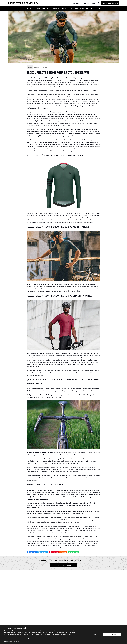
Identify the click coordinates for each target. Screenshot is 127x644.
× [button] (125, 627)
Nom (29, 586)
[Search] (99, 3)
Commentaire (31, 594)
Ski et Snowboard (43, 9)
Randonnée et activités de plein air (82, 9)
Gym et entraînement (60, 9)
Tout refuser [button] (93, 635)
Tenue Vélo (30, 67)
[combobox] (123, 628)
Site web (79, 586)
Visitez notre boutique (110, 3)
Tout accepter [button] (112, 635)
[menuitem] (78, 3)
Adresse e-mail (57, 586)
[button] (34, 9)
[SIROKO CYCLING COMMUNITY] (23, 3)
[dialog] (63, 635)
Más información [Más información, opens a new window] (9, 636)
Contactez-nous (90, 3)
